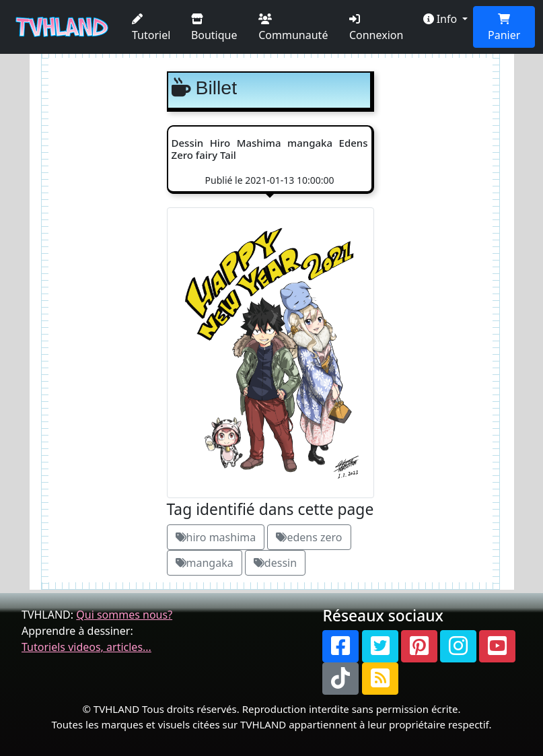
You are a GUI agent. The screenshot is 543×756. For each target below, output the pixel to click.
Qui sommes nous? (124, 615)
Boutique (214, 28)
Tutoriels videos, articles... (86, 647)
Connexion (376, 28)
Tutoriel (151, 28)
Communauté (293, 28)
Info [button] (442, 19)
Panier (504, 28)
